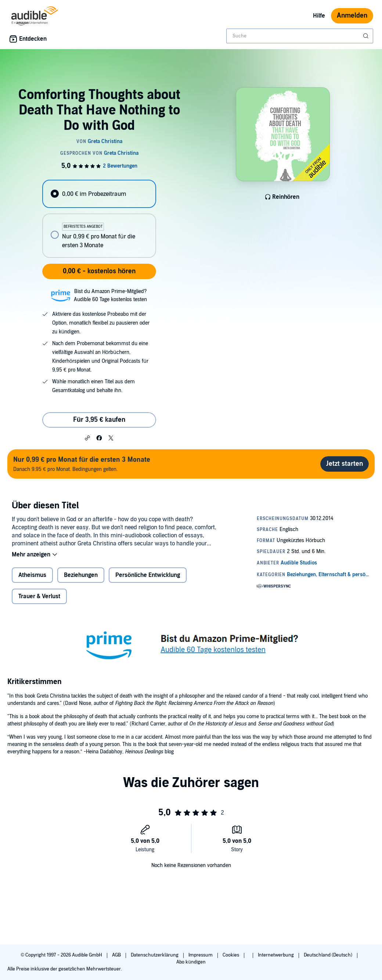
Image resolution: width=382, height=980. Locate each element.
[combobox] (300, 36)
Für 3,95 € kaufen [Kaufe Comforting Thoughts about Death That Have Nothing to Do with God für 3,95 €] (99, 420)
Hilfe (319, 16)
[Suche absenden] (367, 36)
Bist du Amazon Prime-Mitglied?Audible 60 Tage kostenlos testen (110, 295)
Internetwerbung (276, 955)
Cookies (231, 955)
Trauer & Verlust (39, 596)
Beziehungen (81, 575)
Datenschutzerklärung (155, 955)
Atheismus (32, 575)
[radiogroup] (99, 219)
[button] (87, 438)
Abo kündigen (191, 962)
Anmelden (352, 16)
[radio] (99, 194)
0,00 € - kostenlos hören (99, 271)
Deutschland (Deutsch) (329, 955)
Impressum (201, 955)
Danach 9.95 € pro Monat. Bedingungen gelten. (82, 464)
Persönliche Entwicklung (148, 575)
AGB (117, 955)
